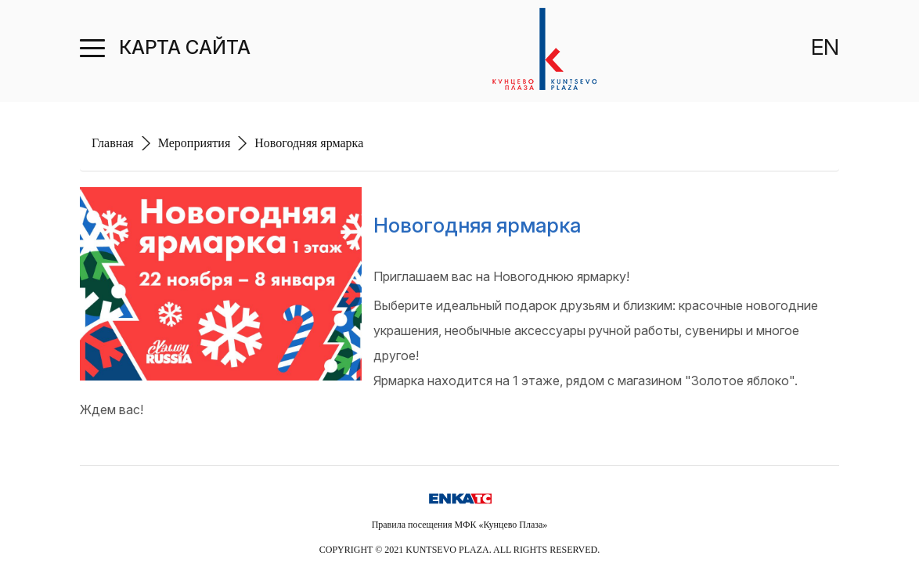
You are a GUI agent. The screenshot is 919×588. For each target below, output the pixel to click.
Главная (113, 143)
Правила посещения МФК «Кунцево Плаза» (460, 525)
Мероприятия (195, 143)
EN (825, 47)
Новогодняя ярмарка (309, 143)
